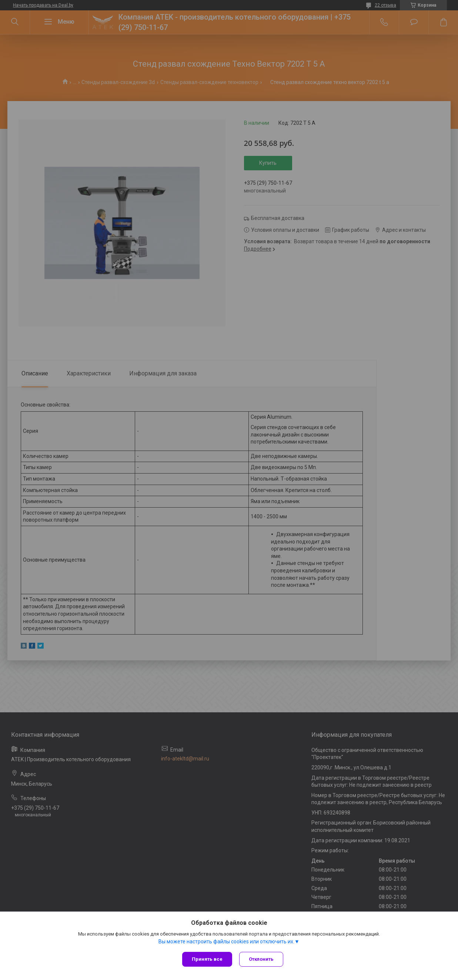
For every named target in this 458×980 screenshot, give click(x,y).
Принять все (207, 959)
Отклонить (262, 959)
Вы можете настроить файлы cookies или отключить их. (226, 941)
